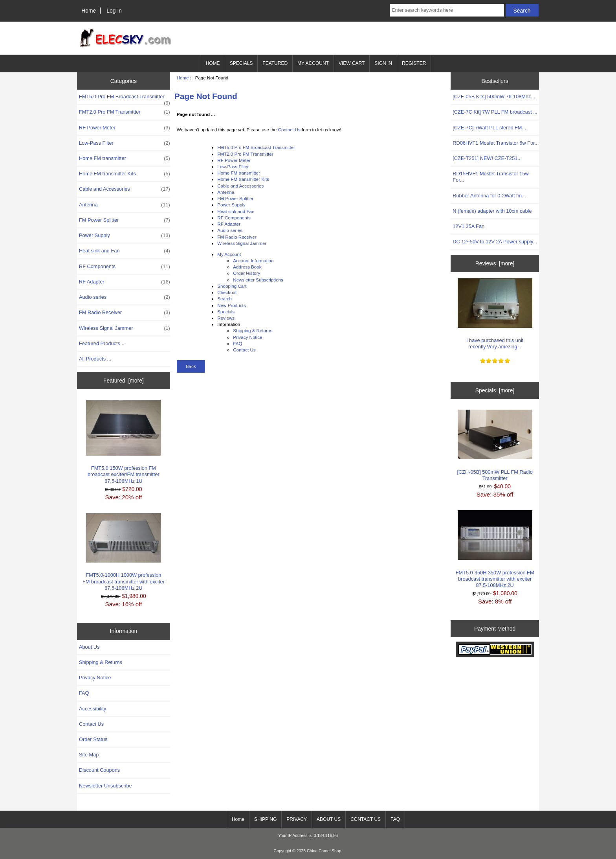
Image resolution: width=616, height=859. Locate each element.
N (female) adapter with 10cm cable (492, 211)
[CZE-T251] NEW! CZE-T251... (487, 158)
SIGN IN (383, 63)
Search (225, 299)
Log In (114, 11)
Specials (226, 312)
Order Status (93, 739)
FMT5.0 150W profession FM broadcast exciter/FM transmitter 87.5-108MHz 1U (123, 442)
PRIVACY (297, 819)
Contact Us (91, 724)
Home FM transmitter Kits (125, 174)
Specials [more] (495, 390)
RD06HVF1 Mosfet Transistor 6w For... (496, 143)
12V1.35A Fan (468, 226)
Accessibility (93, 709)
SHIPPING (265, 819)
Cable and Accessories (125, 189)
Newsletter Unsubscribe (105, 786)
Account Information (253, 260)
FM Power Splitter (125, 220)
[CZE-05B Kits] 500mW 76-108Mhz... (494, 97)
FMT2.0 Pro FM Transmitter (125, 112)
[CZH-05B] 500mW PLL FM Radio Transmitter (495, 445)
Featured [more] (124, 381)
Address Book (247, 267)
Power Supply (125, 235)
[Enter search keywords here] (447, 10)
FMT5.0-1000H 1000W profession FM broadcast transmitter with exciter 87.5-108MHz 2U (124, 552)
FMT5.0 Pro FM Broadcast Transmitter (125, 99)
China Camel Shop (324, 851)
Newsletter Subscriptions (258, 280)
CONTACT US (366, 819)
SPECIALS (241, 63)
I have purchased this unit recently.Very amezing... (495, 314)
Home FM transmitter (125, 158)
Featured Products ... (102, 343)
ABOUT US (329, 819)
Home (89, 11)
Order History (247, 273)
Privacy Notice (95, 678)
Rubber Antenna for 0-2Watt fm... (489, 196)
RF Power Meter (125, 128)
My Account (229, 254)
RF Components (125, 267)
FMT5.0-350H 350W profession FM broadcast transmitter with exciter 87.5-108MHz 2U (495, 549)
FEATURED (275, 63)
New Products (231, 305)
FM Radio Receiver (125, 313)
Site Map (89, 755)
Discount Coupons (99, 770)
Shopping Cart (232, 286)
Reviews (226, 318)
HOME (213, 63)
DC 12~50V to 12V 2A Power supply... (495, 242)
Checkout (227, 292)
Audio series (125, 297)
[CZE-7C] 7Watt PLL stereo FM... (489, 128)
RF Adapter (125, 282)
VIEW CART (352, 63)
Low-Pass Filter (125, 143)
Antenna (125, 205)
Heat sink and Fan (125, 251)
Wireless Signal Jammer (125, 328)
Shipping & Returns (101, 662)
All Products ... (95, 359)
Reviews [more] (495, 263)
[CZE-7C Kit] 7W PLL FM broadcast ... (495, 112)
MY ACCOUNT (313, 63)
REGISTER (414, 63)
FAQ (84, 693)
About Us (89, 647)
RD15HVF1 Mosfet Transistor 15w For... (490, 177)
